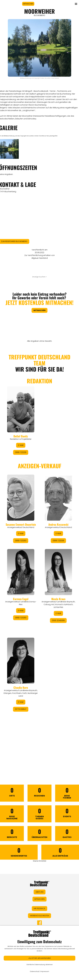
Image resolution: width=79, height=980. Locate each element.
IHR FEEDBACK (39, 908)
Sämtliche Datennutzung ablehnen (40, 965)
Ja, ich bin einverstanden (40, 958)
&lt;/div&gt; (39, 554)
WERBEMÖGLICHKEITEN (39, 916)
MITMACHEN (28, 4)
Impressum (45, 971)
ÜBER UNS (40, 892)
